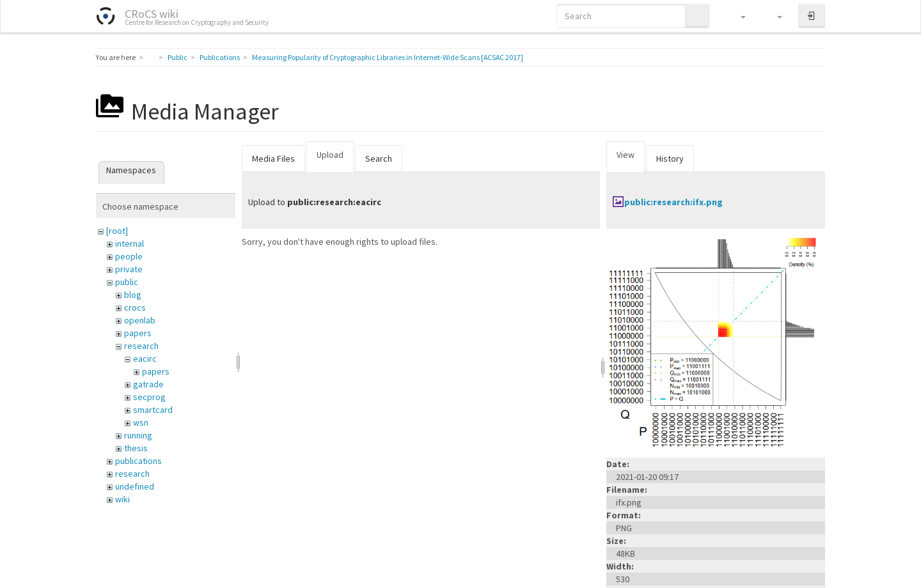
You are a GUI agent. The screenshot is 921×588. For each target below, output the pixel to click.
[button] (737, 16)
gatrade (148, 384)
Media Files (273, 159)
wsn (141, 422)
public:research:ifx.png (673, 202)
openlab (140, 320)
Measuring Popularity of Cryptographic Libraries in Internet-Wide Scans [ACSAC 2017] (388, 57)
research (141, 346)
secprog (149, 397)
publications (138, 461)
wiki (122, 499)
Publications (220, 57)
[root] (117, 231)
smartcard (153, 410)
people (129, 256)
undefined (135, 486)
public (127, 282)
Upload (330, 155)
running (138, 435)
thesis (136, 448)
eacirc (145, 359)
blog (133, 295)
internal (130, 244)
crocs (135, 307)
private (129, 269)
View (626, 155)
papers (138, 333)
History (670, 159)
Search (379, 159)
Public (177, 57)
